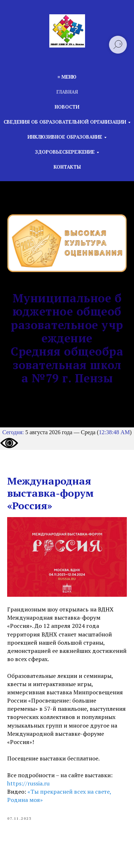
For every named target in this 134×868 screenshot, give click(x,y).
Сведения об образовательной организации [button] (65, 122)
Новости (67, 107)
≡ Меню (67, 77)
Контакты (67, 167)
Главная (67, 92)
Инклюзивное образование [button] (65, 137)
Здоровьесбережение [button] (65, 152)
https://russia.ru (28, 783)
